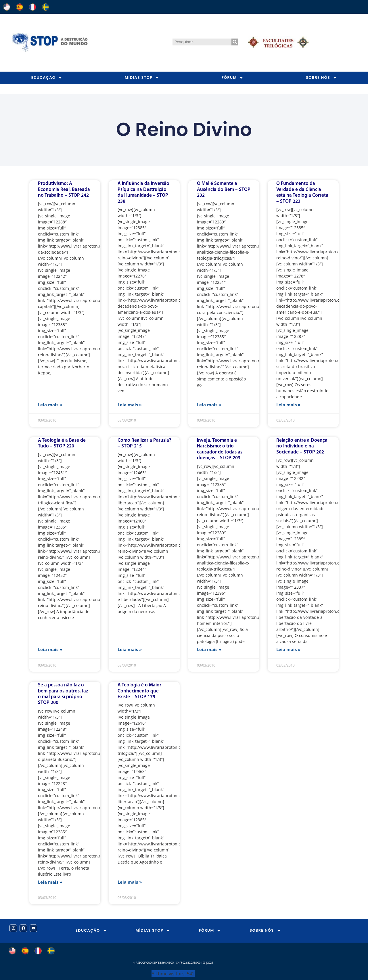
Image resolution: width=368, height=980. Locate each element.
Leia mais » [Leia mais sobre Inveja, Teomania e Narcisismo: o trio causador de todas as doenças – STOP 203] (209, 649)
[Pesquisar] (235, 42)
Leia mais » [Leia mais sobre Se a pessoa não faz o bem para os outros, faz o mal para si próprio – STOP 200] (50, 882)
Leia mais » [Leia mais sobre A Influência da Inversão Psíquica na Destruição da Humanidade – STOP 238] (130, 405)
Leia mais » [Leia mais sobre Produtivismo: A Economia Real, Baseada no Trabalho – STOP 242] (50, 405)
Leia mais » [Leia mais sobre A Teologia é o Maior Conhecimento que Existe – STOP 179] (130, 882)
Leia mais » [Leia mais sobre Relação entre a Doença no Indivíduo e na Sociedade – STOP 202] (288, 649)
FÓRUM (233, 78)
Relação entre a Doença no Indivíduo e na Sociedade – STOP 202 (302, 446)
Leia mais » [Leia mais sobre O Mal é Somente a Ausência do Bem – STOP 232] (209, 405)
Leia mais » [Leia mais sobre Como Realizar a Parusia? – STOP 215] (130, 649)
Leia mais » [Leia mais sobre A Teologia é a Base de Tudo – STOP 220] (50, 649)
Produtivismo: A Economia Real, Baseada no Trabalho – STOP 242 (64, 190)
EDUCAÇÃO (47, 78)
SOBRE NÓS (265, 931)
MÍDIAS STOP (142, 78)
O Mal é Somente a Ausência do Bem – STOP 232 (224, 190)
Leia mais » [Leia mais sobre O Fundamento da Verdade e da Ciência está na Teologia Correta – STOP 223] (288, 405)
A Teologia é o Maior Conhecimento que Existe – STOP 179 (139, 691)
